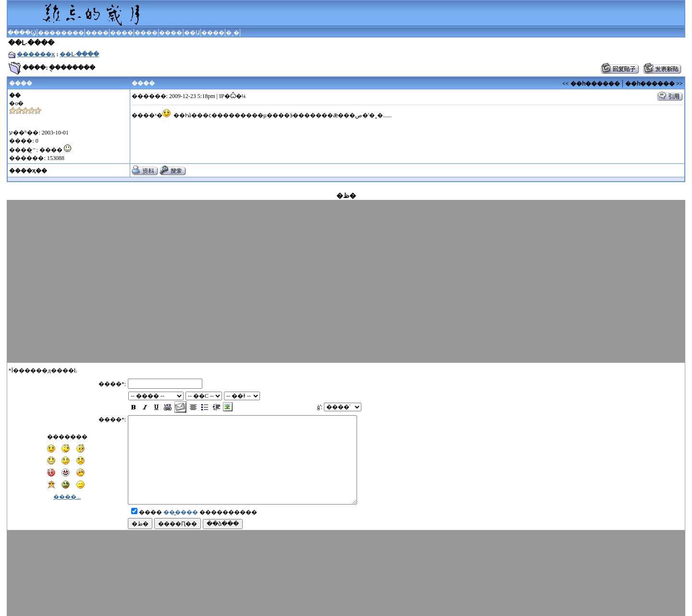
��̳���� (181, 521)
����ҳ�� (28, 171)
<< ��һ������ (591, 84)
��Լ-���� (79, 54)
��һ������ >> (654, 84)
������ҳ (36, 54)
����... (67, 488)
